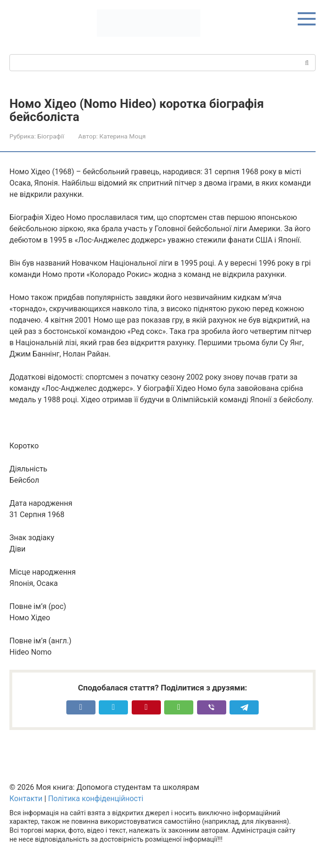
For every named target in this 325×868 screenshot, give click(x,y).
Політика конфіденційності (95, 799)
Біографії (51, 136)
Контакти (26, 799)
